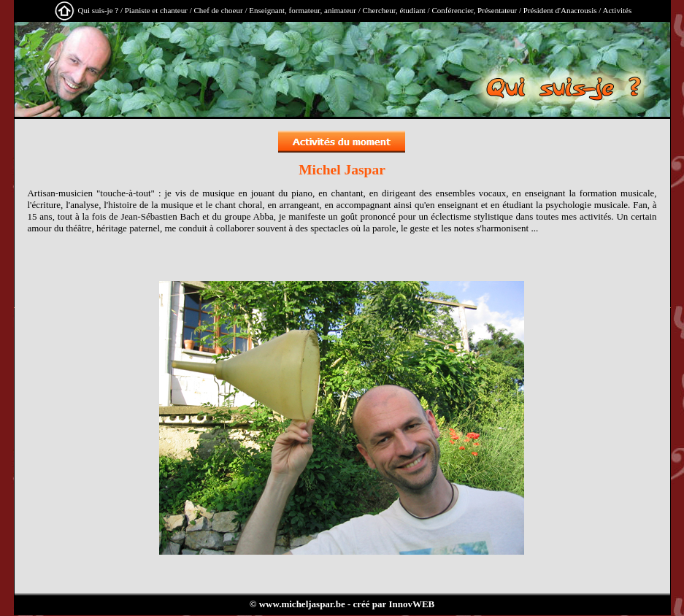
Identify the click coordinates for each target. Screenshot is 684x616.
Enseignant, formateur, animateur (303, 10)
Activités (617, 10)
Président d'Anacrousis (560, 10)
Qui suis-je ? (99, 10)
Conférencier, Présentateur (474, 10)
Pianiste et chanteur (156, 10)
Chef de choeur (218, 10)
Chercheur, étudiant (394, 10)
